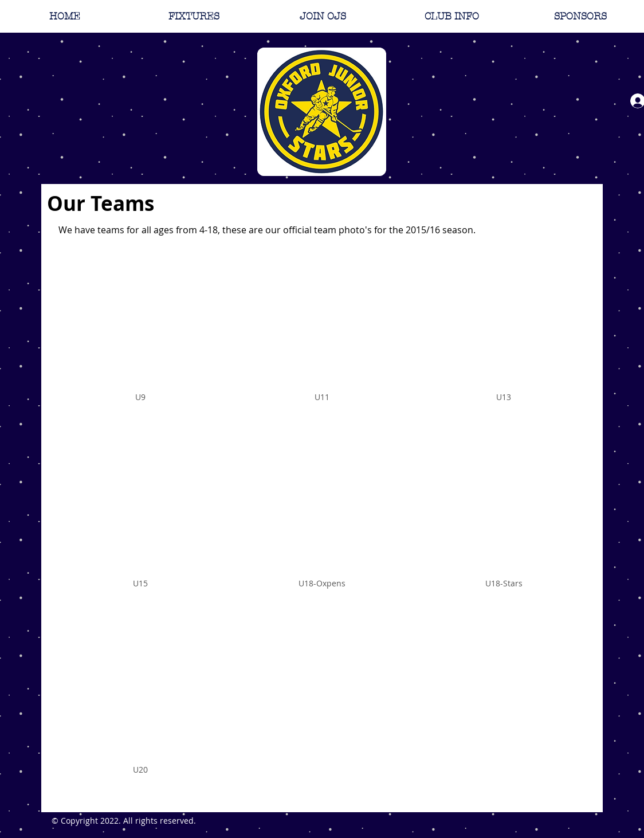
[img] (140, 339)
